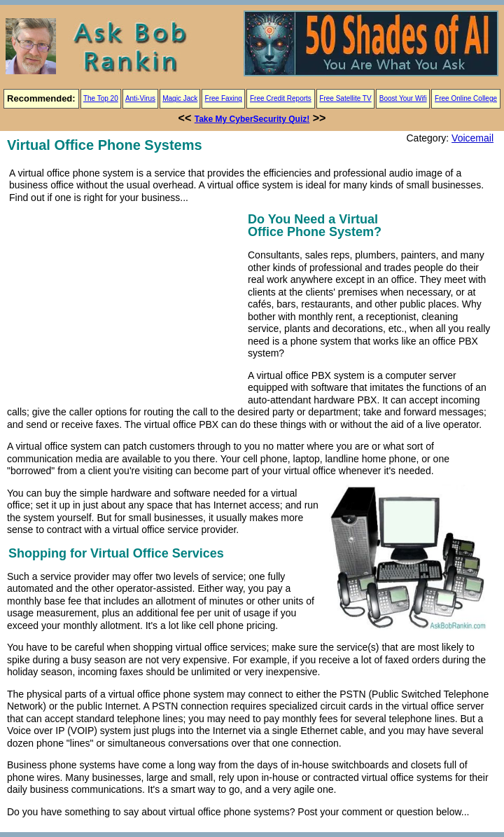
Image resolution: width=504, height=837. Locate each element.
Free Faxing (224, 98)
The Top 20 (101, 98)
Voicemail (472, 138)
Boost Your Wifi (403, 98)
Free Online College (466, 98)
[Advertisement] (125, 307)
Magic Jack (180, 98)
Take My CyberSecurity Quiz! (252, 119)
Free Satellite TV (345, 98)
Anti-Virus (140, 98)
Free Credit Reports (281, 98)
